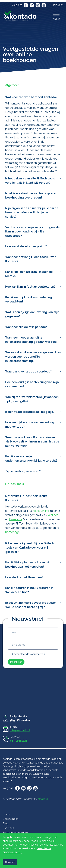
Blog (6, 823)
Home (6, 814)
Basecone (16, 519)
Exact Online (41, 511)
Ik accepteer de (28, 654)
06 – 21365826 (19, 741)
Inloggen (58, 5)
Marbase (43, 799)
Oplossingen (11, 819)
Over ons (8, 828)
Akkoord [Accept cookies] (10, 862)
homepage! (13, 532)
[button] (56, 16)
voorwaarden (37, 654)
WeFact (53, 515)
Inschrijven (16, 662)
